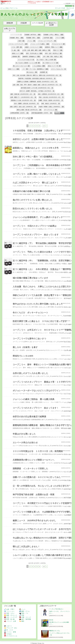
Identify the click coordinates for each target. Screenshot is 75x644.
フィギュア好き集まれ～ (57, 609)
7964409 (69, 6)
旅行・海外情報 (25, 619)
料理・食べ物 (9, 619)
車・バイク (9, 630)
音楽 (22, 615)
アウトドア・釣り (11, 628)
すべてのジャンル (11, 636)
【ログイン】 (70, 8)
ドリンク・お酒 (10, 621)
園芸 (22, 621)
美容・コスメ (9, 613)
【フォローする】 (60, 8)
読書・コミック (25, 617)
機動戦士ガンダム (55, 631)
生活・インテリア (11, 617)
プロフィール (13, 8)
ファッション (9, 611)
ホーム (2, 8)
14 (44, 126)
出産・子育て (9, 609)
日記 (7, 8)
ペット (22, 609)
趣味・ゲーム (7, 3)
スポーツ (8, 626)
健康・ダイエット (11, 615)
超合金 (51, 620)
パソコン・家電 (10, 632)
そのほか (8, 634)
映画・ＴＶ (24, 613)
